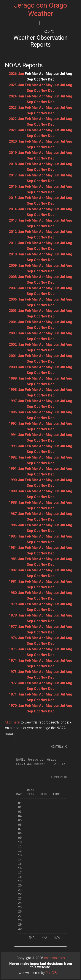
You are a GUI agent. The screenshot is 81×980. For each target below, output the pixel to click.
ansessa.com (54, 958)
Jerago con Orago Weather (40, 9)
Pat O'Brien (54, 973)
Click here (12, 722)
